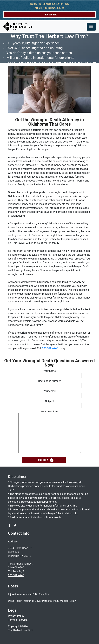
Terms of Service (18, 620)
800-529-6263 (49, 14)
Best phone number (50, 383)
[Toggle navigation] (91, 27)
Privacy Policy (16, 616)
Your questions (50, 432)
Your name (50, 373)
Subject (50, 403)
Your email (50, 393)
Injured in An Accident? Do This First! (29, 594)
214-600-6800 (16, 568)
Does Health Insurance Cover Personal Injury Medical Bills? (42, 601)
